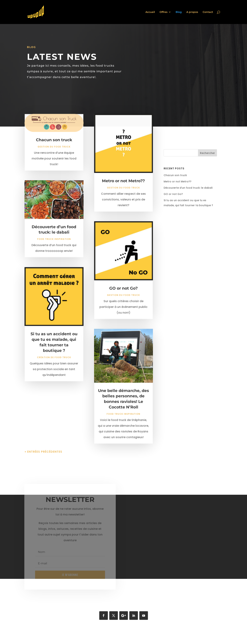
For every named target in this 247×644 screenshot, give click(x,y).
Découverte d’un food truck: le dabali (188, 188)
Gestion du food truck (54, 150)
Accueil (150, 12)
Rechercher (207, 153)
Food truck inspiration (54, 242)
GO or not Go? (123, 291)
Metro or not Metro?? (123, 184)
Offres (163, 12)
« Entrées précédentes (43, 455)
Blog (179, 12)
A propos (192, 12)
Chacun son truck (54, 143)
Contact (208, 12)
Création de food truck (54, 360)
